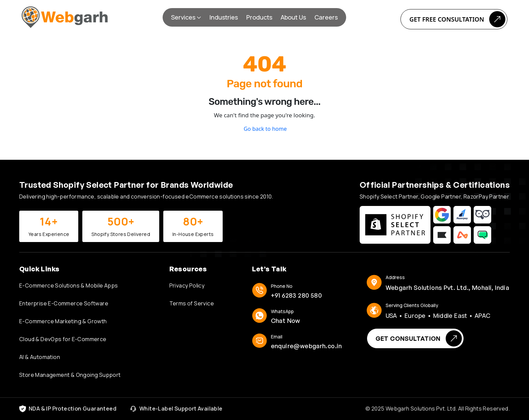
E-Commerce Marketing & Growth (63, 321)
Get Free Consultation (457, 19)
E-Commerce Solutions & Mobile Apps (69, 286)
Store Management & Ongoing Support (70, 375)
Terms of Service (192, 303)
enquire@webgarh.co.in (307, 346)
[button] (186, 17)
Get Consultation (419, 338)
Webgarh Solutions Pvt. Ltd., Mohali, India (448, 288)
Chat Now (286, 321)
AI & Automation (40, 357)
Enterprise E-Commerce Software (64, 303)
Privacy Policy (187, 286)
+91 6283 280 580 (296, 295)
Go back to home (264, 129)
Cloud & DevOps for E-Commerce (63, 339)
